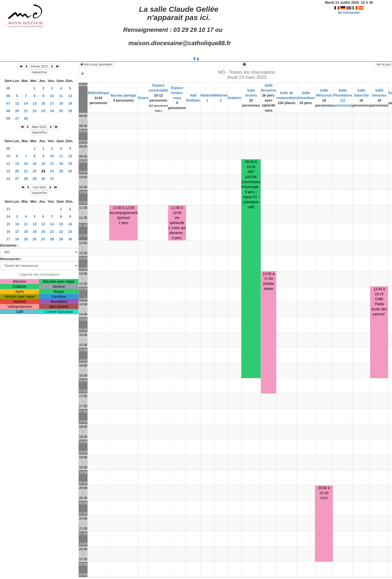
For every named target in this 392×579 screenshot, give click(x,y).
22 (35, 111)
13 (17, 103)
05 (8, 88)
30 (43, 179)
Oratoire (234, 98)
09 (8, 118)
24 (52, 111)
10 (52, 96)
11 (61, 96)
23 (43, 111)
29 (35, 179)
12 (70, 96)
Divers (143, 98)
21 (26, 111)
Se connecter (349, 13)
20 (17, 111)
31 (52, 179)
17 (52, 103)
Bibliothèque (98, 93)
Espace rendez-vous (177, 93)
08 (8, 111)
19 (70, 103)
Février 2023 (39, 66)
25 (61, 111)
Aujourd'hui (39, 72)
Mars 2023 (39, 127)
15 (35, 103)
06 (8, 96)
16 (43, 103)
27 (17, 118)
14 (26, 103)
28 (26, 118)
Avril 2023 (39, 187)
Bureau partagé (123, 95)
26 (70, 111)
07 (8, 103)
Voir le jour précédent (96, 64)
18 (61, 103)
